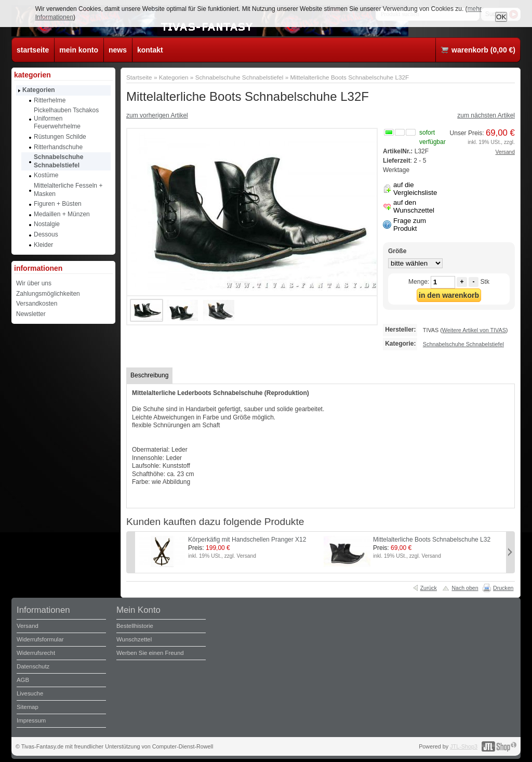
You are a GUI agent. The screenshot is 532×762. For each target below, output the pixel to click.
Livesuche (30, 693)
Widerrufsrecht (36, 653)
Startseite (139, 77)
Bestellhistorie (135, 626)
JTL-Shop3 (464, 746)
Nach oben (465, 588)
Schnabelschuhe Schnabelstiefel (240, 77)
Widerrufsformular (40, 639)
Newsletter (31, 314)
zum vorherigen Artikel (157, 115)
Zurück (429, 588)
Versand (505, 152)
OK (501, 17)
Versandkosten (37, 304)
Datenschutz (33, 666)
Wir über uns (34, 283)
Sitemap (28, 707)
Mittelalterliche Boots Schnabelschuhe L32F (350, 77)
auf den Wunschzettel (414, 206)
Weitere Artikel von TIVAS (474, 330)
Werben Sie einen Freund (150, 653)
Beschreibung (149, 375)
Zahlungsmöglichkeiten (48, 294)
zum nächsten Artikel (486, 115)
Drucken (503, 588)
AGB (23, 680)
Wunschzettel (134, 639)
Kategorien (174, 77)
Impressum (31, 720)
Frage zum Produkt (410, 225)
